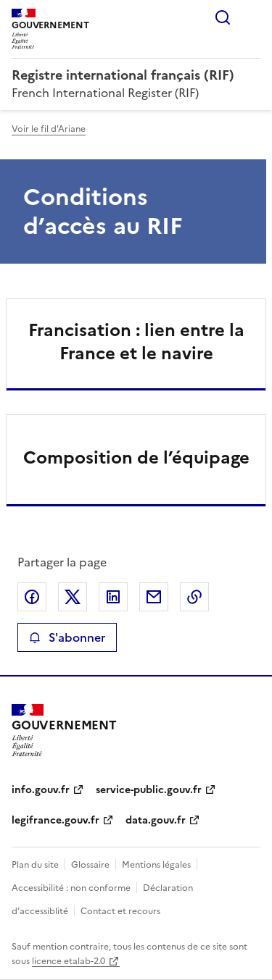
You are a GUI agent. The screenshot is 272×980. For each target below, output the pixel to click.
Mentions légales (156, 865)
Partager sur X (73, 597)
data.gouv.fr (156, 820)
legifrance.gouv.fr (55, 820)
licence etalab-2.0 (69, 961)
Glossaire (90, 865)
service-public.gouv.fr (149, 790)
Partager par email (154, 597)
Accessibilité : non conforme (71, 888)
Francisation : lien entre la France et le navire (136, 342)
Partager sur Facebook (32, 597)
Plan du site (35, 865)
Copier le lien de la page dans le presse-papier (194, 597)
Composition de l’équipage (136, 458)
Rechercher (223, 17)
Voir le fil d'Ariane (49, 129)
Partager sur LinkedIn (113, 597)
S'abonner (67, 637)
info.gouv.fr (41, 790)
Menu (252, 17)
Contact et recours (120, 911)
